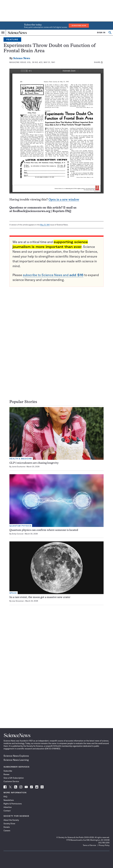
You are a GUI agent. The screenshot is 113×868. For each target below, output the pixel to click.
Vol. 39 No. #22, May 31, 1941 (41, 62)
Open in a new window (64, 200)
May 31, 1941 (45, 225)
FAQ (5, 797)
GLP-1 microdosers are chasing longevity (34, 463)
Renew (6, 774)
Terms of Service (89, 845)
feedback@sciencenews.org (32, 211)
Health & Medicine (21, 459)
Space (13, 593)
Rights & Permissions (13, 804)
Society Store (9, 824)
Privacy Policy (104, 845)
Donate (7, 827)
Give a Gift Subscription (14, 778)
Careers (7, 831)
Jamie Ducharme (19, 467)
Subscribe (8, 771)
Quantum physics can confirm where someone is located (44, 530)
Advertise (8, 807)
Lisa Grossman (18, 601)
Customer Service (11, 781)
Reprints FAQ (62, 211)
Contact (7, 811)
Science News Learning (16, 760)
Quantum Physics (20, 526)
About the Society (11, 820)
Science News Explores (16, 756)
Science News (22, 58)
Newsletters (9, 800)
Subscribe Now (79, 26)
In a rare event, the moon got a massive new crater (40, 597)
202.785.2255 (104, 843)
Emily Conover (18, 534)
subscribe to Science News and (53, 275)
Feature (12, 40)
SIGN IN (101, 33)
